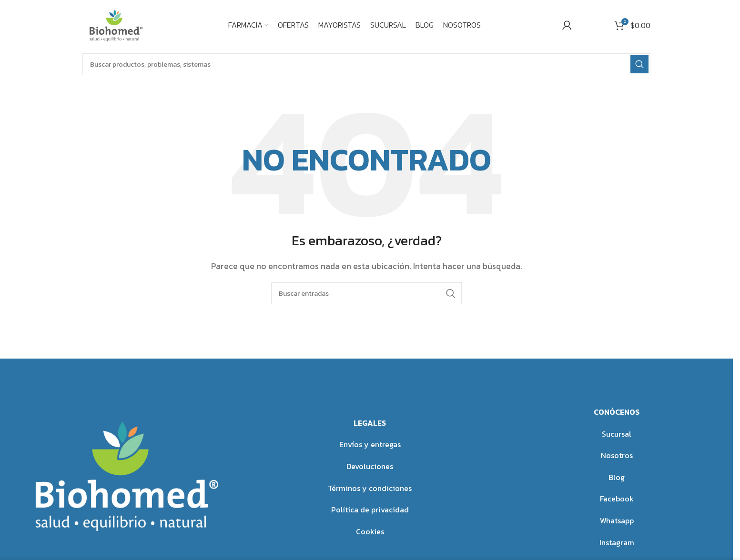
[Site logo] (115, 24)
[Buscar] (366, 64)
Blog (617, 477)
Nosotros (617, 455)
